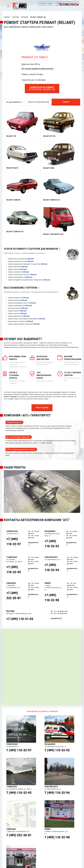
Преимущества (15, 27)
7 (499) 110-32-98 (57, 805)
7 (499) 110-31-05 (19, 847)
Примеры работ (35, 27)
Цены (6, 27)
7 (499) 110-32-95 (19, 760)
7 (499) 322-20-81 (19, 803)
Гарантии (25, 27)
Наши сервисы (48, 27)
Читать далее (42, 375)
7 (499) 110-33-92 (57, 718)
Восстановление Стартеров (22, 255)
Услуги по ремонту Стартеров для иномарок (33, 216)
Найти (66, 102)
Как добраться (56, 586)
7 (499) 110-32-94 (57, 760)
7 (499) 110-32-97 (19, 718)
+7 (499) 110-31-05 (20, 586)
